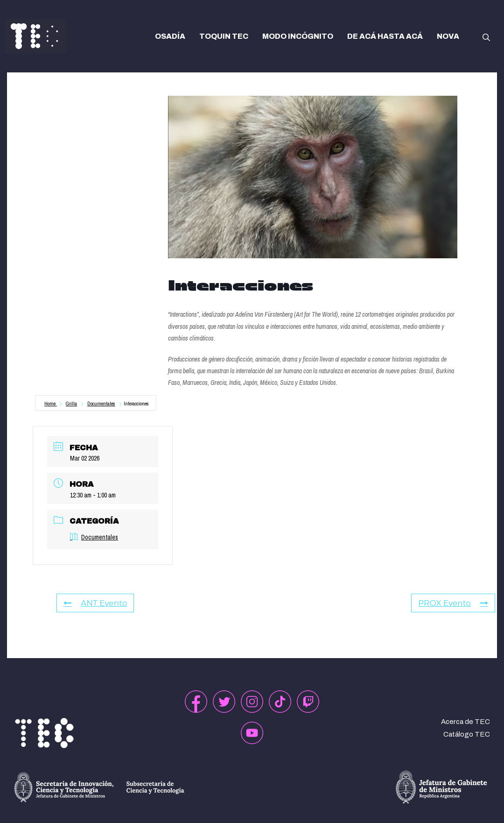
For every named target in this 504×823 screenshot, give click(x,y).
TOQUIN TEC (224, 36)
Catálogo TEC (467, 734)
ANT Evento (95, 603)
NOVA (448, 36)
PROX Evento (453, 603)
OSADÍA (170, 36)
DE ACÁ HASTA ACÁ (385, 36)
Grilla (71, 404)
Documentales (101, 404)
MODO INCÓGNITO (298, 36)
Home (51, 404)
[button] (486, 36)
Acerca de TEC (465, 722)
